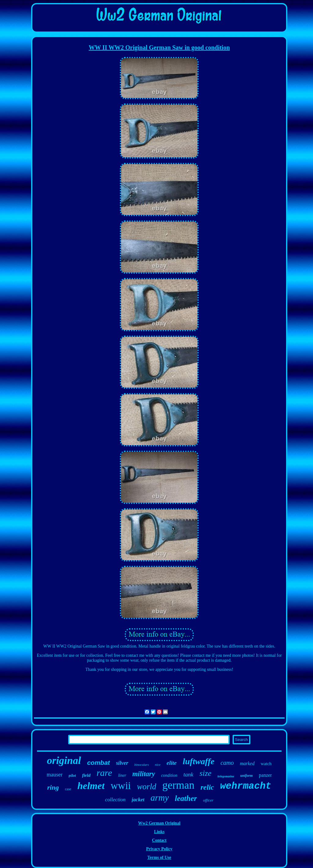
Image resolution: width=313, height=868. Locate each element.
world (147, 787)
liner (122, 775)
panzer (265, 775)
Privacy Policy (159, 849)
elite (172, 763)
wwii (121, 786)
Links (159, 832)
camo (227, 763)
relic (207, 787)
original (64, 760)
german (178, 785)
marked (247, 763)
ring (53, 787)
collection (115, 800)
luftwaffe (199, 761)
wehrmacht (246, 786)
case (68, 789)
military (144, 774)
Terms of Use (159, 857)
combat (99, 763)
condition (169, 775)
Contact (159, 840)
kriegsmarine (226, 776)
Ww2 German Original (159, 823)
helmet (91, 786)
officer (208, 800)
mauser (55, 775)
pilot (72, 775)
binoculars (142, 765)
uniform (247, 776)
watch (266, 764)
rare (104, 773)
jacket (138, 800)
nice (158, 765)
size (206, 773)
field (86, 775)
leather (186, 798)
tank (188, 774)
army (160, 798)
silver (122, 763)
